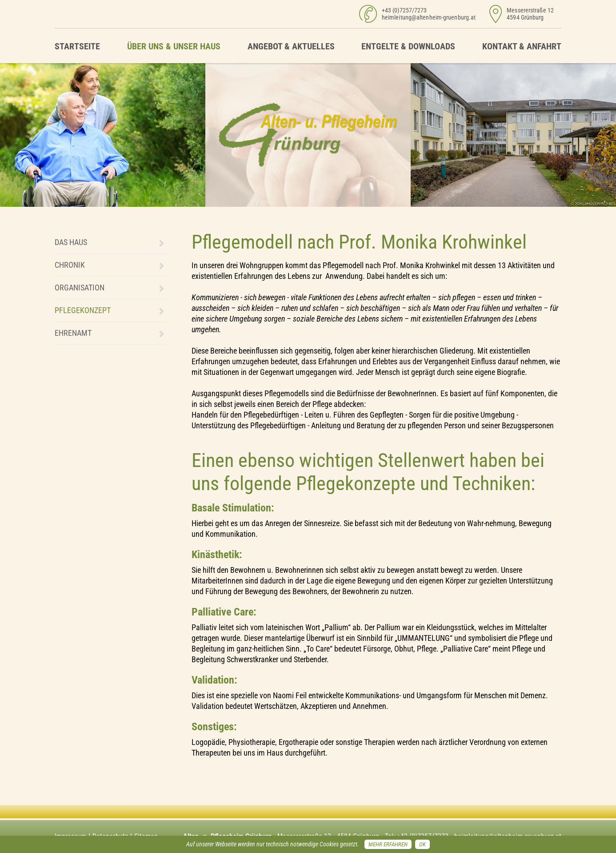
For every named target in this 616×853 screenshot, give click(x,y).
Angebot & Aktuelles (291, 46)
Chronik (70, 265)
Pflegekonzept (83, 310)
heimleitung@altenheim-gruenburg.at (429, 17)
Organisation (80, 288)
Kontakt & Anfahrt (522, 46)
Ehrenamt (73, 333)
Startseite (77, 46)
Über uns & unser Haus (174, 46)
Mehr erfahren (388, 844)
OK (422, 844)
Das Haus (71, 242)
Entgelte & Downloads (408, 46)
